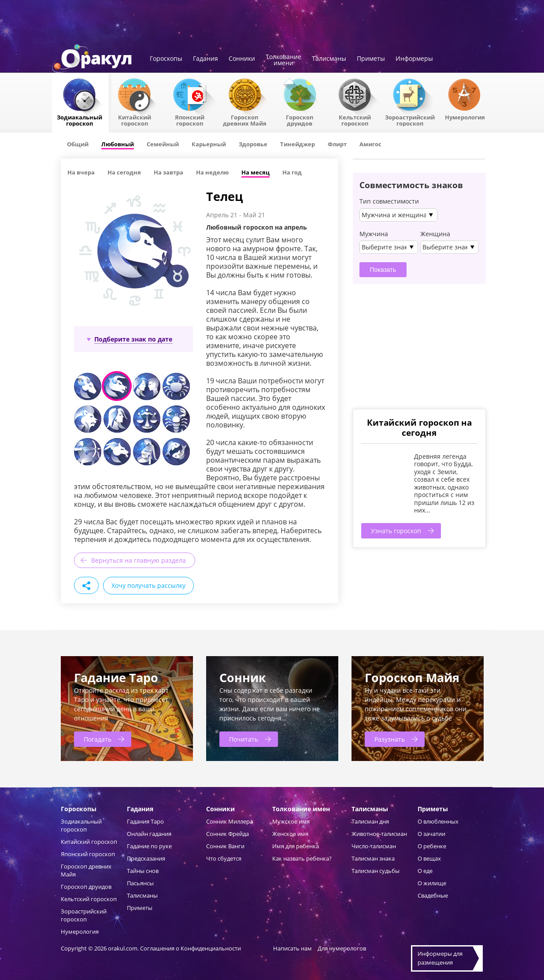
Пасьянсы (140, 883)
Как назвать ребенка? (302, 858)
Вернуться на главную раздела (139, 560)
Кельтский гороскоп (355, 120)
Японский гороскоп (190, 120)
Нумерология (465, 117)
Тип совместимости (389, 201)
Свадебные (433, 895)
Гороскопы (166, 59)
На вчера (81, 172)
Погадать (98, 739)
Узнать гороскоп (396, 531)
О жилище (432, 883)
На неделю (212, 172)
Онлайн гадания (149, 834)
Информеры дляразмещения (440, 958)
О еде (425, 871)
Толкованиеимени (283, 60)
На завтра (168, 172)
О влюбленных (438, 821)
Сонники (242, 59)
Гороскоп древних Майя (245, 120)
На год (292, 172)
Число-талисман (374, 846)
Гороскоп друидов (86, 887)
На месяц (255, 172)
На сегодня (124, 172)
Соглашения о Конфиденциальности (191, 948)
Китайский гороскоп (135, 120)
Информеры (414, 59)
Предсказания (146, 858)
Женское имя (290, 834)
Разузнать (390, 739)
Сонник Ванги (225, 846)
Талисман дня (370, 821)
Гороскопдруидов (300, 120)
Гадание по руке (149, 846)
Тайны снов (143, 871)
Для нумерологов (342, 948)
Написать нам (292, 948)
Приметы (371, 59)
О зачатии (431, 834)
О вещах (429, 858)
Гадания (205, 59)
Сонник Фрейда (228, 834)
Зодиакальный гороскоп (80, 120)
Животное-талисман (379, 834)
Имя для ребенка (296, 846)
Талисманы (329, 59)
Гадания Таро (145, 821)
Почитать (244, 739)
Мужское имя (291, 821)
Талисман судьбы (376, 871)
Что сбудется (224, 858)
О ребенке (432, 846)
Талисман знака (373, 858)
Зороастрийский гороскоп (410, 120)
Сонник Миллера (229, 821)
